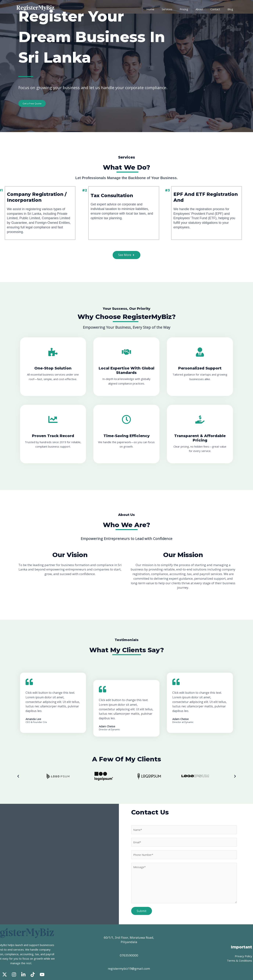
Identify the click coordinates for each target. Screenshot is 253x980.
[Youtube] (42, 961)
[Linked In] (23, 961)
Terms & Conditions (240, 951)
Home (162, 9)
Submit (141, 904)
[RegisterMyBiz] (36, 9)
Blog (231, 9)
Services (176, 9)
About (204, 9)
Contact (218, 9)
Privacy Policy (244, 946)
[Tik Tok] (33, 961)
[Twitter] (5, 961)
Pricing (191, 9)
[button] (18, 769)
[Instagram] (14, 961)
